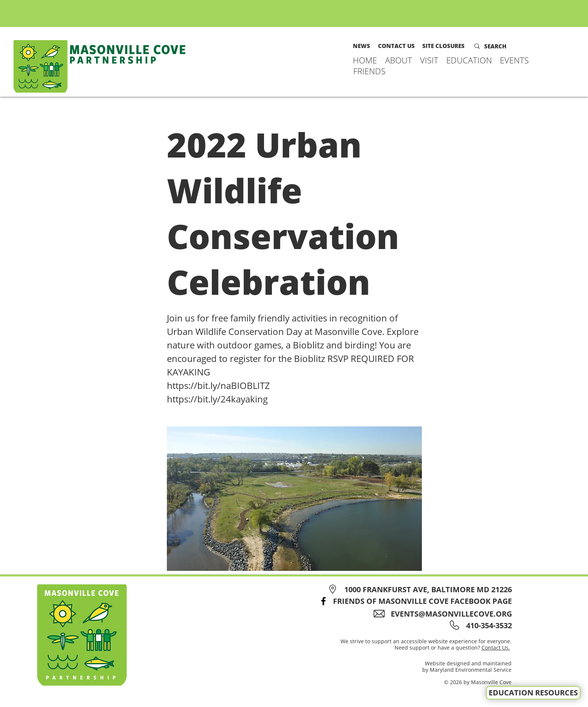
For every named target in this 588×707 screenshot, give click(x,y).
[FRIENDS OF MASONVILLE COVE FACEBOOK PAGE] (413, 601)
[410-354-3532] (488, 625)
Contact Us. (496, 648)
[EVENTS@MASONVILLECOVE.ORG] (445, 614)
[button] (399, 60)
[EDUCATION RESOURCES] (533, 693)
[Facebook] (323, 601)
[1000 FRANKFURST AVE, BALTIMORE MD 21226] (419, 589)
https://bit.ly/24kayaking (217, 399)
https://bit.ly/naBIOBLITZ (218, 385)
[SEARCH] (500, 46)
